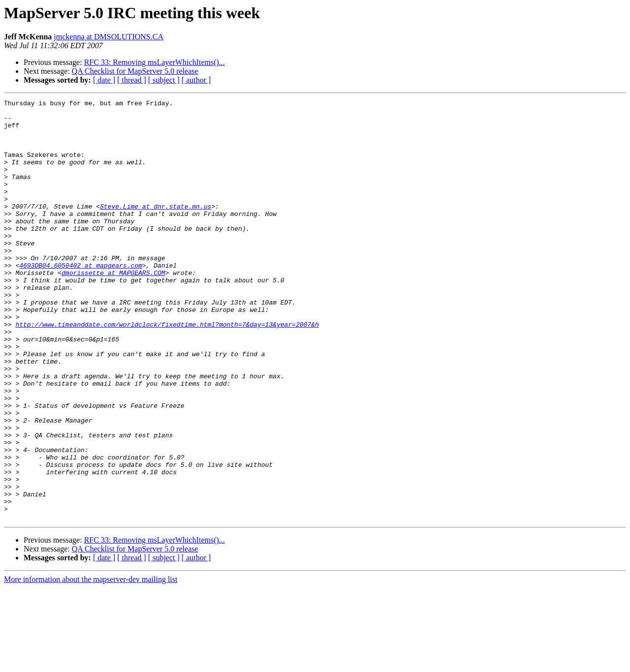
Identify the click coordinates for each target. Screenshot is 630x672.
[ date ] (104, 80)
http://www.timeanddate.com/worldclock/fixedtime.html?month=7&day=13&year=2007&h (167, 370)
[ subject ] (164, 80)
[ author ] (196, 80)
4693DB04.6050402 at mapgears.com (81, 299)
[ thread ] (132, 80)
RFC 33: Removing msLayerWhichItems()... (155, 62)
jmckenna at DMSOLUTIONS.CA (109, 37)
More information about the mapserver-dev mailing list (91, 663)
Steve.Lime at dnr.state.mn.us (156, 228)
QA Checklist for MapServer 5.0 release (135, 71)
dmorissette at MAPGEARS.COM (113, 308)
